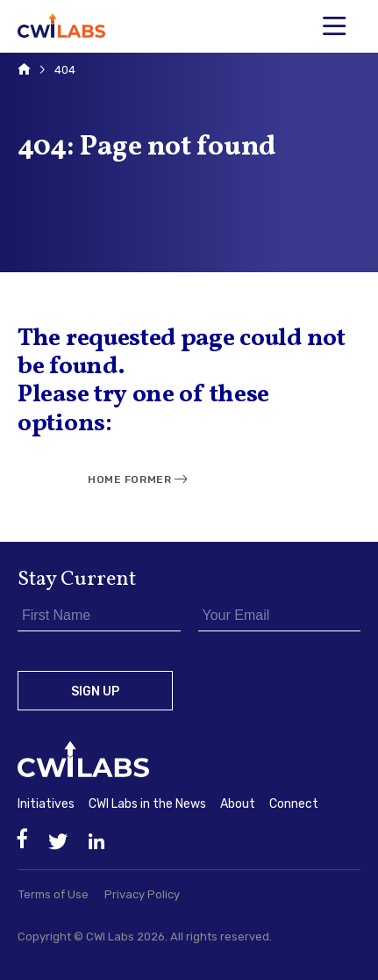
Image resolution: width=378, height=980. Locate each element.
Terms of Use (53, 894)
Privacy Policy (142, 894)
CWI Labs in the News (147, 804)
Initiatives (46, 804)
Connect (294, 804)
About (238, 804)
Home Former (129, 479)
